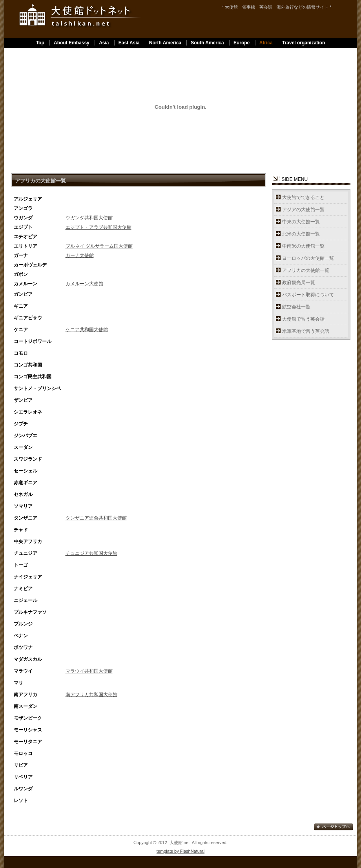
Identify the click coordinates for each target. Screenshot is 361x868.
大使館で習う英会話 (303, 319)
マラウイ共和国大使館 (89, 671)
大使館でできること (303, 197)
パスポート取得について (308, 295)
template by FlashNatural (180, 851)
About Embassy (72, 43)
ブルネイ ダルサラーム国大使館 (99, 246)
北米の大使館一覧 (301, 234)
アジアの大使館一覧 (303, 210)
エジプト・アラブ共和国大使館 (98, 227)
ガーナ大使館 (80, 255)
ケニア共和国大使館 (87, 330)
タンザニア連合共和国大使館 (96, 518)
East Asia (129, 43)
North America (165, 43)
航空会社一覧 (296, 307)
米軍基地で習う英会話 (306, 331)
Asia (104, 43)
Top (40, 43)
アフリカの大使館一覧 (306, 270)
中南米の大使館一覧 (303, 246)
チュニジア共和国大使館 (91, 553)
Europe (242, 43)
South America (207, 43)
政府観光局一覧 (299, 283)
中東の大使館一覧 (301, 222)
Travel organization (304, 43)
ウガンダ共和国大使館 (89, 218)
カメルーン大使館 (84, 284)
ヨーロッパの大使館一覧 (308, 258)
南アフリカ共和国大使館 (91, 695)
